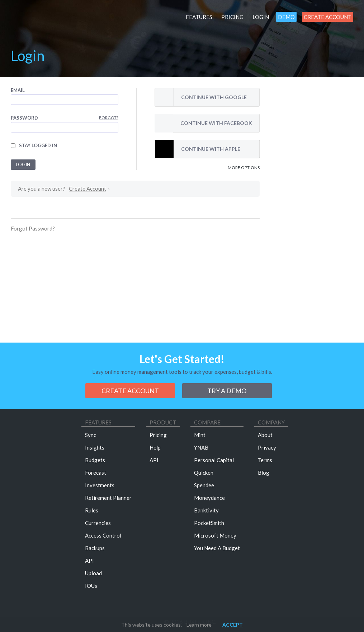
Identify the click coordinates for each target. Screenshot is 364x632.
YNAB (201, 447)
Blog (264, 473)
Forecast (96, 473)
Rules (92, 510)
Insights (95, 447)
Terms (265, 460)
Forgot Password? (33, 228)
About (265, 435)
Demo (286, 17)
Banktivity (206, 510)
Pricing (232, 17)
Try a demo (227, 391)
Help (155, 447)
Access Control (103, 535)
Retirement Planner (108, 498)
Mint (200, 435)
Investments (100, 485)
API (89, 561)
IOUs (91, 586)
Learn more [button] (199, 625)
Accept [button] (233, 625)
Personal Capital (214, 460)
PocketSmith (209, 523)
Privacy (267, 447)
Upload (93, 573)
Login (261, 17)
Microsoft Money (215, 535)
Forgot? (109, 118)
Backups (95, 548)
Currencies (98, 523)
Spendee (204, 485)
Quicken (204, 473)
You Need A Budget (217, 548)
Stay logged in (38, 146)
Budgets (95, 460)
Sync (91, 435)
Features (199, 17)
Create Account (328, 17)
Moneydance (209, 498)
